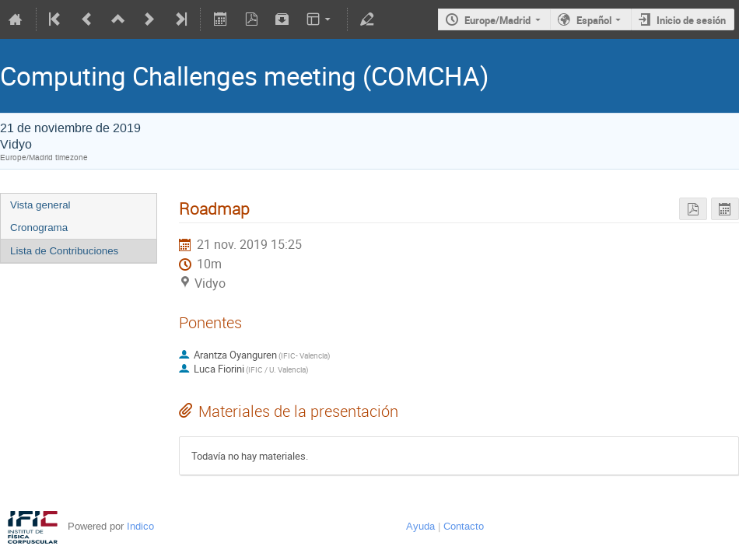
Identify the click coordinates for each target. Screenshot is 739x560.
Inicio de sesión (691, 20)
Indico (140, 526)
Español (594, 20)
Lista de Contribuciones (64, 251)
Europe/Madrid (497, 20)
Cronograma (39, 227)
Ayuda (420, 526)
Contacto (464, 526)
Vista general (40, 205)
